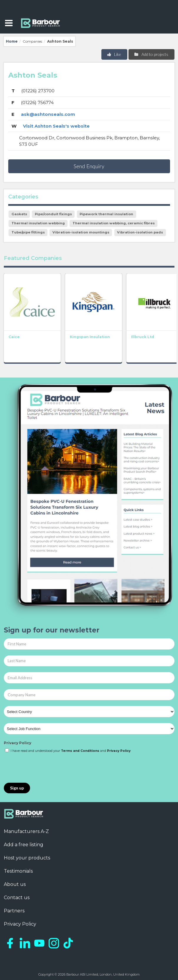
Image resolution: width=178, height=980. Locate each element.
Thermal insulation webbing (38, 223)
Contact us (17, 898)
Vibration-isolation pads (140, 232)
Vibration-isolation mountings (81, 232)
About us (15, 884)
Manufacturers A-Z (26, 831)
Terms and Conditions (80, 751)
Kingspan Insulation (90, 337)
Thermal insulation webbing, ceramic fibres (114, 223)
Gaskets (19, 214)
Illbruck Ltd (143, 337)
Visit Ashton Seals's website (56, 126)
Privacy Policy (18, 743)
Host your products (27, 858)
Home (12, 41)
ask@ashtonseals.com (48, 114)
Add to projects (151, 54)
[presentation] (49, 768)
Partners (14, 911)
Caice (14, 337)
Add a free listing (24, 845)
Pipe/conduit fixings (53, 214)
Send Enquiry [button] (89, 166)
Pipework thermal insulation (106, 214)
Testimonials (18, 871)
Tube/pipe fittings (28, 232)
